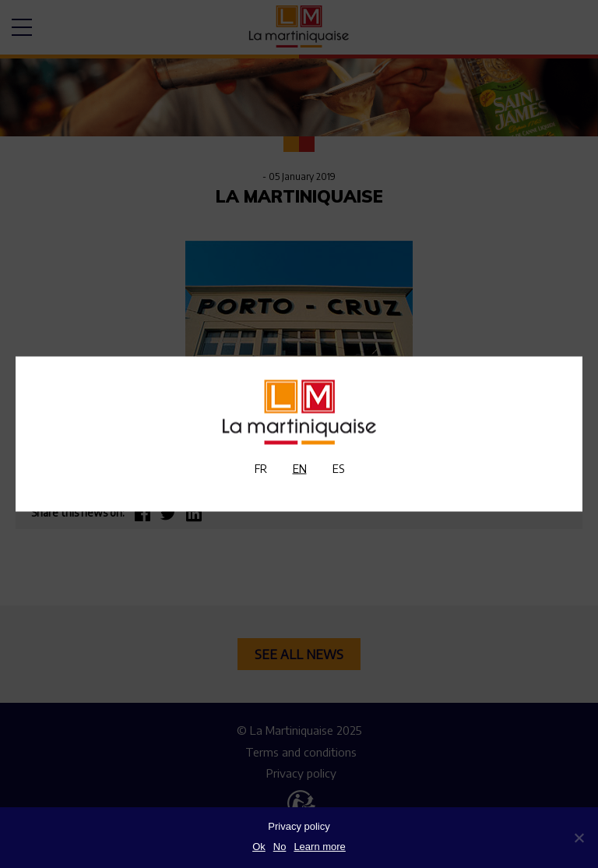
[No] (579, 838)
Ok (259, 847)
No (280, 847)
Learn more (319, 847)
